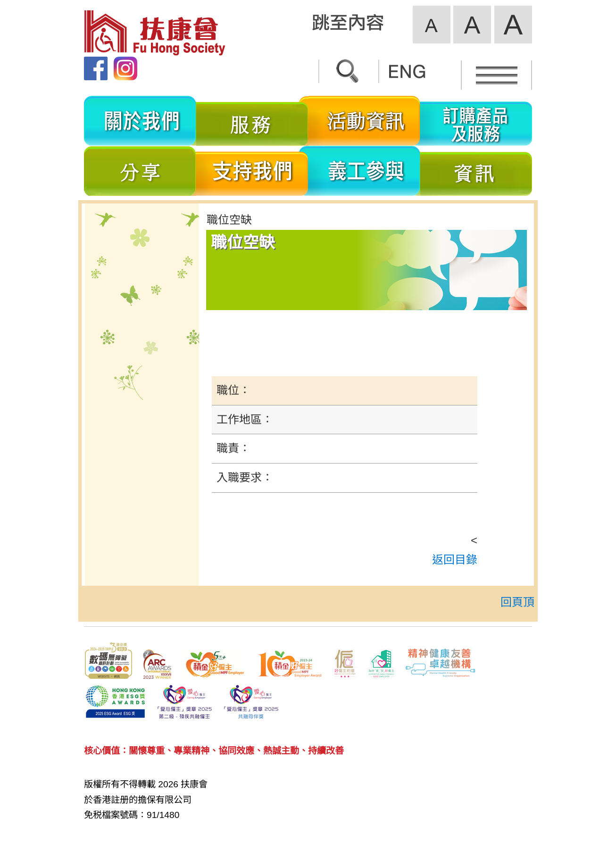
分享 (140, 171)
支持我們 (252, 171)
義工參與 (364, 171)
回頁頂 (517, 602)
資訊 (476, 171)
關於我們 (140, 121)
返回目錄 (455, 560)
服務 (252, 121)
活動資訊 (364, 121)
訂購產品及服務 (476, 121)
